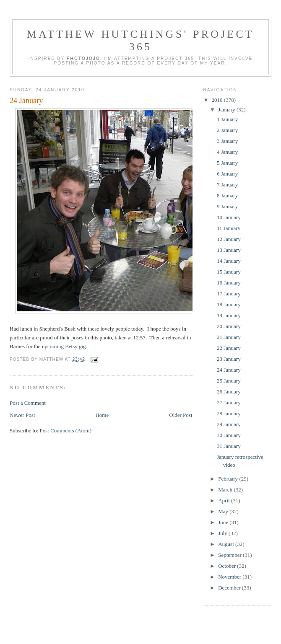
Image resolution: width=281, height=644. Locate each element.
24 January (26, 101)
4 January (227, 152)
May (224, 511)
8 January (227, 195)
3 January (227, 141)
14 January (229, 261)
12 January (229, 239)
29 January (229, 424)
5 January (227, 163)
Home (102, 415)
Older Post (181, 415)
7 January (227, 185)
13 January (229, 250)
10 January (229, 217)
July (223, 533)
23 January (229, 359)
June (224, 522)
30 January (229, 435)
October (228, 566)
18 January (229, 304)
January (227, 110)
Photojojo (83, 58)
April (225, 500)
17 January (229, 294)
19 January (229, 315)
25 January (229, 381)
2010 (218, 100)
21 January (229, 337)
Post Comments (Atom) (66, 431)
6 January (227, 174)
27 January (229, 402)
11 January (229, 228)
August (227, 544)
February (229, 479)
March (226, 490)
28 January (229, 413)
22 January (229, 348)
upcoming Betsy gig (64, 346)
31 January (229, 446)
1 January (227, 119)
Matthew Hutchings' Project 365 (140, 40)
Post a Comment (28, 403)
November (230, 577)
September (230, 555)
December (230, 588)
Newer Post (22, 415)
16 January (229, 283)
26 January (229, 392)
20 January (229, 326)
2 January (227, 130)
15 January (229, 272)
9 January (227, 206)
